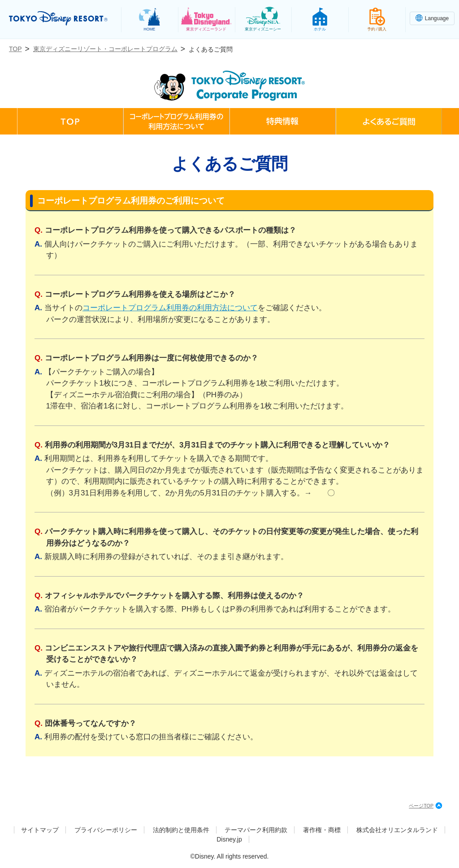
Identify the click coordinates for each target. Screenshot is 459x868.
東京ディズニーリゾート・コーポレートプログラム (105, 49)
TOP (15, 49)
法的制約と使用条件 (181, 830)
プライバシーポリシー (106, 830)
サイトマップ (40, 830)
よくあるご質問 (389, 121)
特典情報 (283, 121)
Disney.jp (229, 839)
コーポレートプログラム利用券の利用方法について (176, 121)
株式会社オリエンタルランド (397, 830)
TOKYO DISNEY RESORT (58, 18)
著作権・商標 (322, 830)
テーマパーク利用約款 (256, 830)
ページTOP (421, 806)
